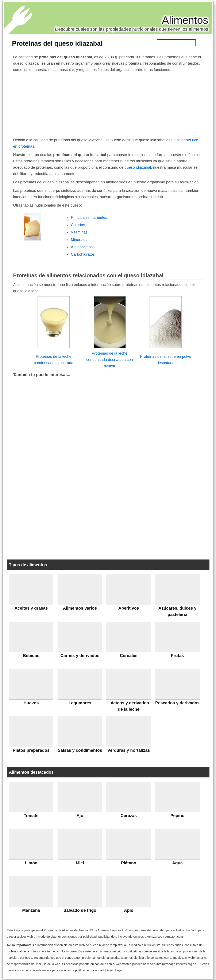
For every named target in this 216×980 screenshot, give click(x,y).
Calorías (78, 225)
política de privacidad (89, 970)
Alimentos (185, 20)
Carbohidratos (83, 254)
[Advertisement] (108, 104)
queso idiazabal (138, 167)
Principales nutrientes (89, 218)
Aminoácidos (82, 247)
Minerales (79, 240)
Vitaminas (79, 232)
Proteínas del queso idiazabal (57, 43)
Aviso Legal (115, 970)
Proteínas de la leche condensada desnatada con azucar (110, 360)
